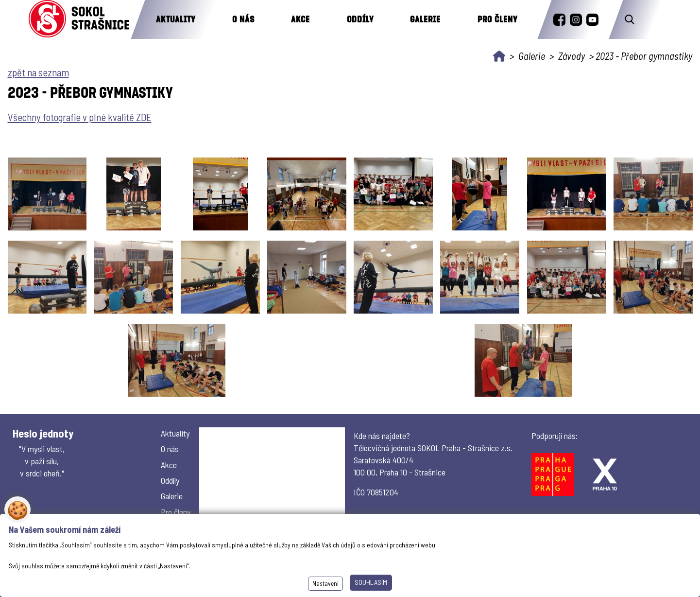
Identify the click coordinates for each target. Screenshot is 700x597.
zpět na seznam (38, 72)
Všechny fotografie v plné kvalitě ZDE (80, 117)
